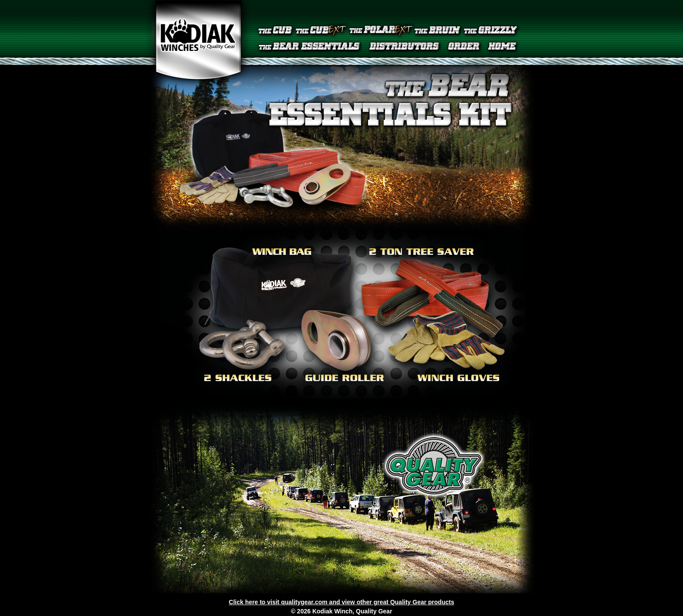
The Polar (381, 30)
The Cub (275, 30)
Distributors (404, 47)
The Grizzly (492, 30)
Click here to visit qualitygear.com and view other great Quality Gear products (341, 602)
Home (503, 47)
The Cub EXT (321, 30)
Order (464, 47)
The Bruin (438, 30)
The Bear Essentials (311, 47)
